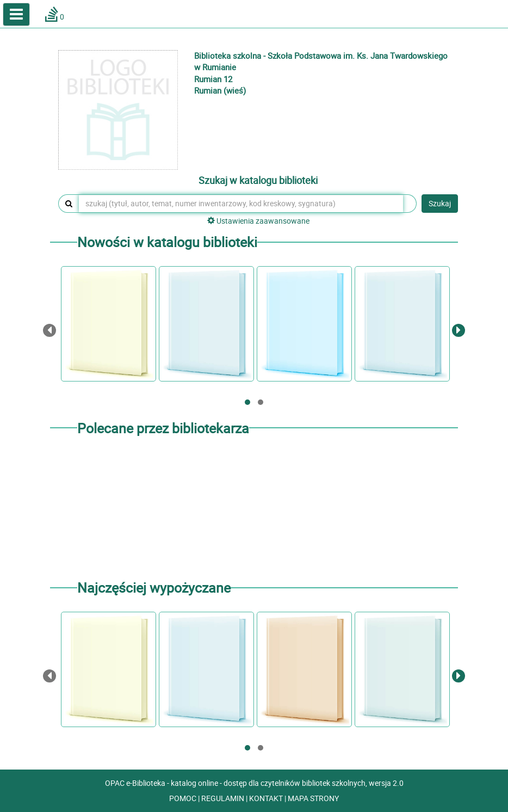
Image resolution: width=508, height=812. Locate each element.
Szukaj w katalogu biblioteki (258, 181)
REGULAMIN (224, 798)
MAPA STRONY (313, 798)
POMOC (184, 798)
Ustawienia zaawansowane (258, 221)
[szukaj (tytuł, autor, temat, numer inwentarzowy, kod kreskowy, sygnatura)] (241, 204)
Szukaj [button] (440, 203)
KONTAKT (267, 798)
